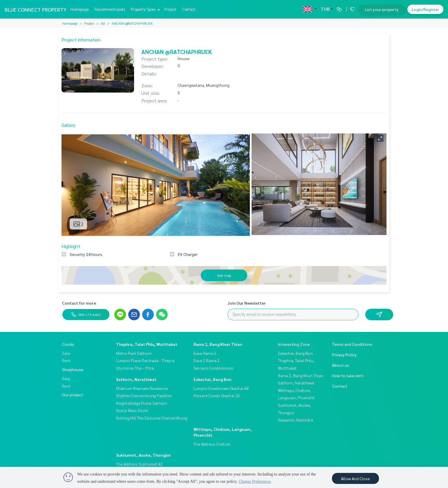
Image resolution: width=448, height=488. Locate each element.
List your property (382, 9)
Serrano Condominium (214, 368)
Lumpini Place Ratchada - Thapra (145, 360)
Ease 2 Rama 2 (207, 360)
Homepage (80, 9)
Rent (66, 360)
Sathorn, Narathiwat (136, 379)
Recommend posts (110, 9)
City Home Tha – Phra (135, 368)
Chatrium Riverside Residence (142, 388)
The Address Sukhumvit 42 (139, 464)
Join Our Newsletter (247, 303)
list (103, 23)
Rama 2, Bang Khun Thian (218, 344)
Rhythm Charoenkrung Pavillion (144, 395)
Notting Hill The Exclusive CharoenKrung (152, 418)
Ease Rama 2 (205, 353)
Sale (66, 353)
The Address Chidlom (212, 444)
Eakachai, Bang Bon (213, 379)
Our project (73, 395)
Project (170, 9)
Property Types (145, 9)
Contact (189, 9)
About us (340, 365)
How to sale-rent (348, 375)
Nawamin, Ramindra (296, 420)
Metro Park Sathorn (134, 353)
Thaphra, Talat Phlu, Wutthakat (147, 344)
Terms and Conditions (352, 344)
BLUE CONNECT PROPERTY (36, 9)
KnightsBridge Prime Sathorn (142, 403)
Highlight (71, 246)
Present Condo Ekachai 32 (217, 395)
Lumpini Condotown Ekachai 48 (221, 388)
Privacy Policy (344, 355)
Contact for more (79, 303)
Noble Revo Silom (132, 410)
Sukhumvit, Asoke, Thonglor (143, 455)
